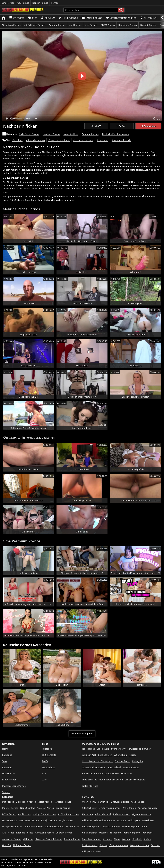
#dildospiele (134, 820)
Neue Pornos (68, 18)
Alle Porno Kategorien (82, 734)
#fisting (147, 839)
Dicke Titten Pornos (29, 134)
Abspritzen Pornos (11, 25)
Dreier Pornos (63, 808)
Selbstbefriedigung (54, 826)
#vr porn (108, 839)
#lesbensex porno (119, 845)
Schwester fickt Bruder (139, 749)
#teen (85, 802)
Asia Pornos (91, 25)
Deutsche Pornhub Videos (115, 134)
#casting (126, 839)
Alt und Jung (121, 755)
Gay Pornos (23, 3)
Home (5, 749)
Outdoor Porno (123, 761)
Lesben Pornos (10, 820)
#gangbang (116, 833)
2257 (45, 780)
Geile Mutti (127, 773)
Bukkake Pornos (64, 833)
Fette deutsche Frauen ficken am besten (102, 780)
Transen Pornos (40, 3)
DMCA (45, 761)
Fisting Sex (138, 761)
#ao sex (103, 845)
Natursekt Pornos (22, 845)
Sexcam (6, 792)
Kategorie (16, 18)
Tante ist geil (88, 749)
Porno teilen (148, 126)
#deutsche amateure (59, 140)
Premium (48, 18)
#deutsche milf (90, 808)
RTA (44, 773)
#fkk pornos (88, 851)
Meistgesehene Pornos (121, 18)
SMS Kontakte (49, 755)
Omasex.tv (12, 437)
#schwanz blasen (122, 814)
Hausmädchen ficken (93, 773)
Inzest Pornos (45, 802)
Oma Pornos (8, 3)
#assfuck (137, 839)
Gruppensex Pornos (12, 826)
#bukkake (148, 833)
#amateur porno (132, 833)
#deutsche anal (103, 814)
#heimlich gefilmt (131, 826)
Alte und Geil (115, 767)
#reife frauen (129, 808)
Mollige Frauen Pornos (44, 814)
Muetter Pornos (10, 808)
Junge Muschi (112, 773)
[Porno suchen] (91, 10)
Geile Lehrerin (105, 755)
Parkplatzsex (94, 189)
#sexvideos (102, 140)
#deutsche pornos (35, 140)
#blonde (122, 820)
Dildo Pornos (73, 826)
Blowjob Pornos (148, 25)
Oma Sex (7, 845)
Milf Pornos (8, 802)
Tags (33, 18)
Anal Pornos (75, 25)
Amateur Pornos (57, 25)
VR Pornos (28, 839)
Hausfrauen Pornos (29, 820)
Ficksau (133, 755)
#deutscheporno (111, 826)
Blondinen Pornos (128, 25)
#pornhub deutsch (121, 140)
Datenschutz (49, 767)
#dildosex (87, 820)
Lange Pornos (92, 18)
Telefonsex (149, 18)
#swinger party (90, 845)
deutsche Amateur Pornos (128, 197)
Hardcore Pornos (51, 134)
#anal (145, 826)
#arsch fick (104, 802)
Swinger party (118, 749)
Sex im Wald (103, 749)
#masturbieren (90, 833)
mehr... (100, 851)
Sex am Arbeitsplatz (135, 780)
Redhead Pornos (25, 833)
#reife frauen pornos (110, 808)
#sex (133, 802)
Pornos (55, 3)
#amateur (17, 140)
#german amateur (142, 814)
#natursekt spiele (120, 802)
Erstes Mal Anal (90, 786)
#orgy (93, 802)
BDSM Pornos (108, 25)
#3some (103, 833)
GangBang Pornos (44, 833)
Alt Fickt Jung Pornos (35, 25)
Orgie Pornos (66, 820)
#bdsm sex (88, 814)
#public (141, 802)
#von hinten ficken (139, 845)
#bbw (117, 839)
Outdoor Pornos (72, 839)
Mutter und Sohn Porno (94, 767)
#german (156, 845)
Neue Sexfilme (71, 134)
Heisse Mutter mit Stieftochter (97, 761)
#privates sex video (83, 140)
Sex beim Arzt (89, 755)
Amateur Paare (131, 767)
